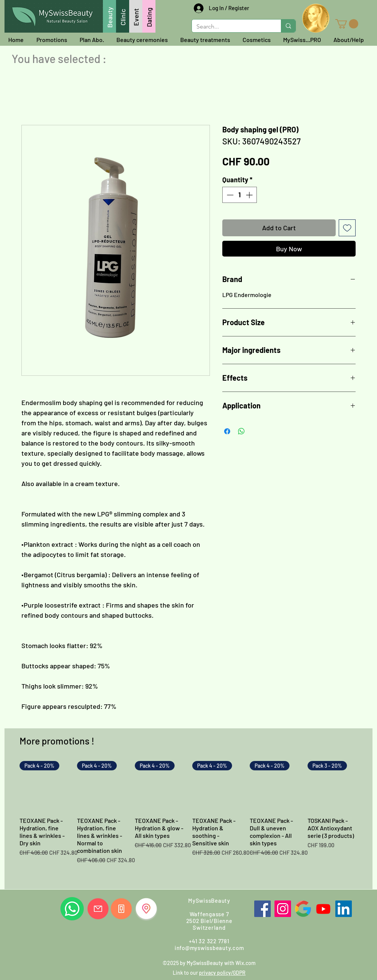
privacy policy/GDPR (222, 973)
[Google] (303, 909)
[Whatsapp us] (72, 909)
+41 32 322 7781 (209, 941)
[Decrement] (229, 195)
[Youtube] (323, 909)
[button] (347, 24)
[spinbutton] (240, 195)
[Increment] (250, 195)
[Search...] (231, 27)
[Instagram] (283, 909)
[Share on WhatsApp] (241, 431)
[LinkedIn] (344, 909)
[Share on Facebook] (227, 431)
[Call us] (121, 909)
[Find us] (146, 909)
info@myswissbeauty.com (209, 948)
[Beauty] (109, 16)
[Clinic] (123, 16)
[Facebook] (262, 909)
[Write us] (98, 909)
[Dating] (149, 16)
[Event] (136, 16)
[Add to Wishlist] (347, 228)
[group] (188, 822)
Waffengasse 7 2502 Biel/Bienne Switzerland (209, 921)
